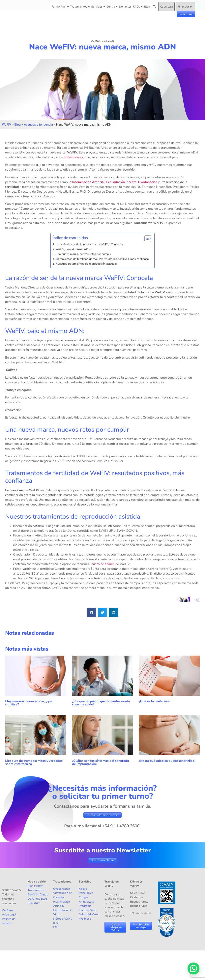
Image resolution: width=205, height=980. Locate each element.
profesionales (73, 157)
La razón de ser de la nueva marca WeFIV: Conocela (89, 244)
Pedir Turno (186, 14)
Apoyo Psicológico (86, 891)
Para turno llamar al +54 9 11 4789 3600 (102, 826)
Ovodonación (148, 182)
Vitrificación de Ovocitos (63, 895)
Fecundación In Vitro (121, 182)
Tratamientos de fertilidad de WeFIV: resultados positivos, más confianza (103, 259)
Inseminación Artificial (88, 182)
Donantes (125, 7)
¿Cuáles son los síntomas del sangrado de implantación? (101, 762)
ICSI (56, 923)
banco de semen (103, 564)
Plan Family (35, 886)
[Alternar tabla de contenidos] (146, 239)
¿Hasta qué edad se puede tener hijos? (167, 761)
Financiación (185, 7)
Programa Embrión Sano (88, 908)
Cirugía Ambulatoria (87, 899)
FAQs (138, 7)
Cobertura (166, 7)
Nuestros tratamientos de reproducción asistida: (86, 264)
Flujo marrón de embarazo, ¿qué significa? (29, 703)
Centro (112, 7)
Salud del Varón (89, 914)
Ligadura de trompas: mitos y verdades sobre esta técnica (34, 762)
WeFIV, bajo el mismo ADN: (74, 249)
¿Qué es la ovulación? (155, 701)
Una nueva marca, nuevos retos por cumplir (84, 254)
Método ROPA (62, 919)
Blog (147, 7)
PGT (56, 927)
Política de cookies (9, 921)
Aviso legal (9, 914)
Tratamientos (80, 7)
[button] (92, 612)
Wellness (85, 919)
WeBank (8, 910)
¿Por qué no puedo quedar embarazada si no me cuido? (101, 703)
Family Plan (60, 7)
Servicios (98, 7)
